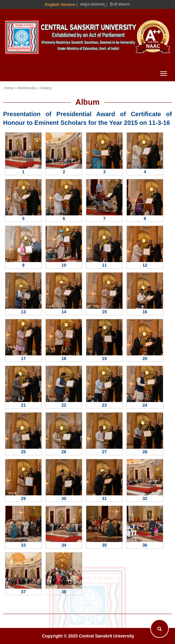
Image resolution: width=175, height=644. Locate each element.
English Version (60, 4)
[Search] (160, 629)
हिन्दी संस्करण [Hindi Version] (120, 4)
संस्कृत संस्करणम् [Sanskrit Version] (93, 4)
